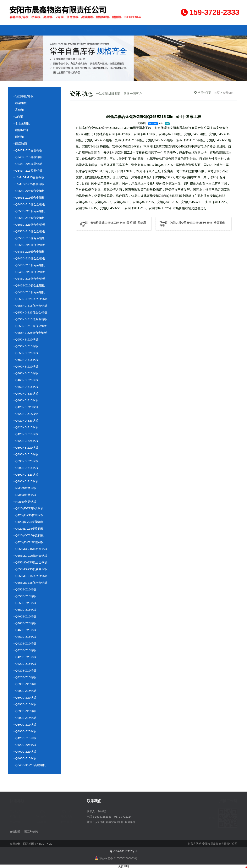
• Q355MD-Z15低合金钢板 (30, 569)
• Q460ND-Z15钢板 (26, 387)
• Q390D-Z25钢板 (25, 697)
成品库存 (89, 30)
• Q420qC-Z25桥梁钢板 (29, 535)
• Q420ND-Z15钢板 (26, 427)
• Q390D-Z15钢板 (25, 704)
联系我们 (228, 30)
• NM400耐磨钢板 (25, 495)
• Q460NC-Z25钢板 (26, 393)
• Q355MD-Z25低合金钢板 (30, 562)
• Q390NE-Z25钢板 (26, 448)
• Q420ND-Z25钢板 (26, 420)
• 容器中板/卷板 (24, 96)
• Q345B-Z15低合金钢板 (29, 292)
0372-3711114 (123, 817)
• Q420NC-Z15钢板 (26, 434)
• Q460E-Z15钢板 (25, 616)
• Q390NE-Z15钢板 (26, 454)
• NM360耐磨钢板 (25, 502)
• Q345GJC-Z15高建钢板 (30, 765)
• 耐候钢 (19, 137)
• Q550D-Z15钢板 (25, 610)
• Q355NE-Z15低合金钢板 (30, 326)
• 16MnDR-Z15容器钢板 (29, 177)
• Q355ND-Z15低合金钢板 (30, 319)
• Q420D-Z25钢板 (25, 657)
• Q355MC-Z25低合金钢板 (30, 556)
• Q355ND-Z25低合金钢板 (30, 312)
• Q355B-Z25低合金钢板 (29, 191)
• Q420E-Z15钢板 (25, 650)
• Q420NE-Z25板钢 (26, 407)
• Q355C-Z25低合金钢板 (29, 245)
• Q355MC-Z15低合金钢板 (30, 549)
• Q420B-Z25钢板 (25, 670)
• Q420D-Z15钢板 (25, 664)
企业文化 (135, 30)
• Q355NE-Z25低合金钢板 (30, 333)
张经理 (102, 811)
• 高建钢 (19, 110)
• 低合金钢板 (22, 123)
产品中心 (66, 30)
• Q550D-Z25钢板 (25, 603)
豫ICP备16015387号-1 (123, 851)
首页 (217, 93)
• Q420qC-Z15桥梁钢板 (29, 542)
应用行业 (112, 30)
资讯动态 (158, 30)
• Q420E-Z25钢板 (25, 643)
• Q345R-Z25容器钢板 (28, 164)
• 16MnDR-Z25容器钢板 (29, 184)
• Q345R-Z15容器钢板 (28, 171)
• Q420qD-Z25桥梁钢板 (29, 522)
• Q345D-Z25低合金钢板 (29, 258)
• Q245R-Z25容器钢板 (28, 150)
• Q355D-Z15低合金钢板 (29, 231)
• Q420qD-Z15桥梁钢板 (29, 529)
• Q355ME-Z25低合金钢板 (30, 583)
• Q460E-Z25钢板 (25, 623)
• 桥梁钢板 (20, 103)
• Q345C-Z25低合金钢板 (29, 272)
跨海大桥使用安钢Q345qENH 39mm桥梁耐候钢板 (192, 224)
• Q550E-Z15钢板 (25, 596)
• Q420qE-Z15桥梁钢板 (28, 515)
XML (49, 844)
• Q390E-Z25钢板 (25, 684)
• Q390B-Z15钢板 (25, 718)
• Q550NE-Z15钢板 (26, 346)
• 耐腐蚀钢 (20, 144)
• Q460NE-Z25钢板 (26, 366)
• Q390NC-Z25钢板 (26, 475)
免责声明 (123, 866)
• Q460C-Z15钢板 (25, 758)
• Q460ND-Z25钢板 (26, 380)
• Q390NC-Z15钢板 (26, 481)
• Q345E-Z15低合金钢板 (29, 265)
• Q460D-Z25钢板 (25, 630)
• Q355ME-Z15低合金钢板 (30, 576)
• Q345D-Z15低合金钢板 (29, 279)
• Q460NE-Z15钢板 (26, 373)
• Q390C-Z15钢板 (25, 724)
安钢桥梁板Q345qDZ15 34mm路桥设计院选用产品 (113, 224)
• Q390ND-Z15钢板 (26, 468)
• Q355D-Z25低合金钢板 (29, 225)
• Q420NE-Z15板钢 (26, 414)
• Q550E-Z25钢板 (25, 589)
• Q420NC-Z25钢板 (26, 441)
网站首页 (19, 30)
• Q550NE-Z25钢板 (26, 339)
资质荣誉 (181, 30)
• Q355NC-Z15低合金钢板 (30, 306)
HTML (40, 844)
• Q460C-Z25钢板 (25, 752)
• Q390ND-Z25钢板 (26, 461)
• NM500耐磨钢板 (25, 488)
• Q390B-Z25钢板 (25, 711)
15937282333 (103, 817)
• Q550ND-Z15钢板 (26, 360)
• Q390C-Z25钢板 (25, 731)
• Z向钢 (18, 116)
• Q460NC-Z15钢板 (26, 400)
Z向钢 (104, 128)
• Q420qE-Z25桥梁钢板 (28, 508)
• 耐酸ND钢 (21, 130)
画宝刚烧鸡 (31, 832)
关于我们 (42, 30)
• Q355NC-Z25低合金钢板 (30, 299)
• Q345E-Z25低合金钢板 (29, 252)
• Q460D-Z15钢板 (25, 637)
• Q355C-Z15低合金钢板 (29, 238)
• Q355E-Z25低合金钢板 (29, 211)
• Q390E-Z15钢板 (25, 691)
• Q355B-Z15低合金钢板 (29, 198)
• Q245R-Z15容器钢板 (28, 157)
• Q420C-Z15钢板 (25, 738)
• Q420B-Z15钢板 (25, 677)
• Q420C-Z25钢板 (25, 745)
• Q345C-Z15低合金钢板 (29, 204)
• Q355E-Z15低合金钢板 (29, 218)
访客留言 (205, 30)
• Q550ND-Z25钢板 (26, 353)
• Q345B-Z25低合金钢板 (29, 285)
